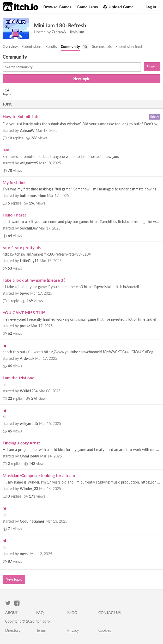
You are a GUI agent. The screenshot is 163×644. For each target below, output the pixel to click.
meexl (25, 554)
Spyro (25, 293)
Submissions (32, 47)
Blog (72, 613)
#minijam (77, 32)
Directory (13, 630)
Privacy (73, 630)
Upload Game (118, 7)
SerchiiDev (29, 228)
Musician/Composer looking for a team (39, 475)
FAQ (40, 613)
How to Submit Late (21, 116)
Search (152, 67)
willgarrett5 (29, 163)
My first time (15, 182)
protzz (25, 326)
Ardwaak (27, 358)
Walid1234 (29, 391)
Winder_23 (29, 489)
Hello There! (14, 215)
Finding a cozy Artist (21, 443)
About (11, 613)
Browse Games (57, 7)
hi (4, 345)
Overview (10, 47)
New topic (82, 79)
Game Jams (87, 7)
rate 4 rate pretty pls (22, 247)
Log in (151, 6)
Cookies (105, 630)
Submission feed (129, 47)
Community (70, 47)
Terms (41, 630)
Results (51, 47)
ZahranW (59, 32)
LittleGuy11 (29, 261)
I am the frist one (19, 378)
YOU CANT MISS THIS (24, 312)
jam (6, 150)
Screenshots (102, 47)
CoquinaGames (32, 521)
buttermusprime (33, 196)
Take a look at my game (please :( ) (34, 280)
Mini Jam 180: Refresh (60, 25)
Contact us (110, 613)
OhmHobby (29, 456)
